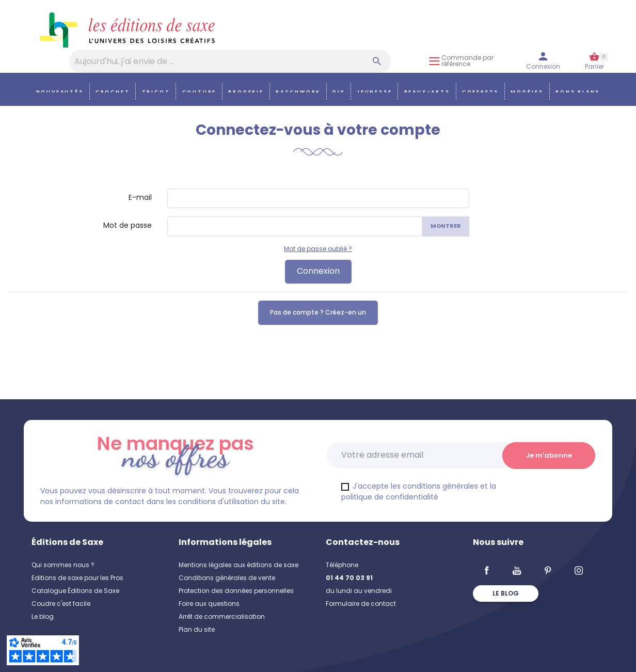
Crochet (113, 92)
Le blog (43, 616)
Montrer (446, 226)
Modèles (527, 92)
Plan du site (197, 629)
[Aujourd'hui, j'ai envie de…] (230, 61)
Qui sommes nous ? (63, 565)
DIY (338, 92)
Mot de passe (128, 225)
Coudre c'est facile (61, 604)
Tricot (156, 92)
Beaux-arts (427, 92)
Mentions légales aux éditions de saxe (239, 565)
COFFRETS (480, 92)
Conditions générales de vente (227, 578)
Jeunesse (374, 92)
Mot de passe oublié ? (318, 249)
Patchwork (298, 92)
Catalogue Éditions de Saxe (75, 591)
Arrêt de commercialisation (222, 616)
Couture (200, 92)
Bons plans (578, 92)
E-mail (140, 197)
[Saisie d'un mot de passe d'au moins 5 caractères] (295, 226)
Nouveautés (60, 92)
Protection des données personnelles (236, 591)
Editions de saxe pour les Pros (77, 578)
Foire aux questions (209, 604)
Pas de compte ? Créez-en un (318, 312)
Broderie (246, 92)
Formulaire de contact (361, 604)
